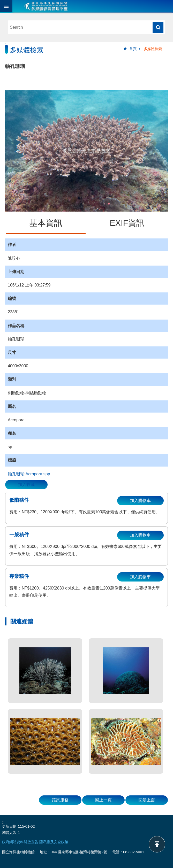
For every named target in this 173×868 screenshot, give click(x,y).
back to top (157, 844)
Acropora (34, 474)
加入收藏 (26, 485)
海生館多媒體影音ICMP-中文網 (46, 6)
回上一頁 (103, 800)
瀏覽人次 (9, 833)
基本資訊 (46, 223)
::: (7, 44)
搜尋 (158, 27)
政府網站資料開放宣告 (20, 842)
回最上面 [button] (147, 800)
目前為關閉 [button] (6, 6)
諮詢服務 (60, 800)
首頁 (133, 49)
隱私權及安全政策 (54, 842)
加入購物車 (140, 501)
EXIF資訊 (127, 223)
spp (47, 474)
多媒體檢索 (153, 49)
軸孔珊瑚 (16, 474)
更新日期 (9, 826)
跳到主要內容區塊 (3, 3)
